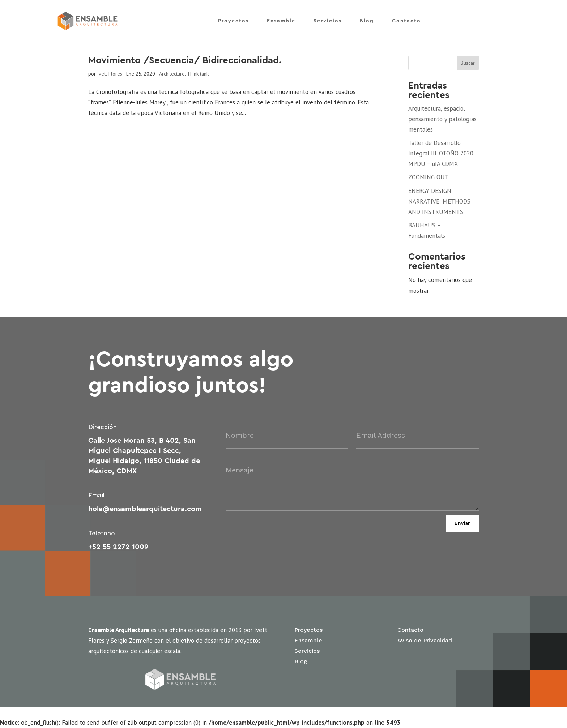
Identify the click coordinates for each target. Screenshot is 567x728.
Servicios (328, 17)
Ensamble (281, 17)
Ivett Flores (110, 74)
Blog (367, 17)
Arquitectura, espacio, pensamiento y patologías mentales (442, 119)
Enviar (462, 523)
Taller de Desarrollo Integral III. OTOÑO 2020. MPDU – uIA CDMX (441, 153)
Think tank (198, 74)
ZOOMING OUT (429, 177)
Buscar (468, 63)
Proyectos (233, 17)
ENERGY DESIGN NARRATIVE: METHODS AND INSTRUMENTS (439, 201)
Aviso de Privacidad (425, 640)
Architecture (172, 74)
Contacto (406, 17)
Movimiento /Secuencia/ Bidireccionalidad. (185, 60)
